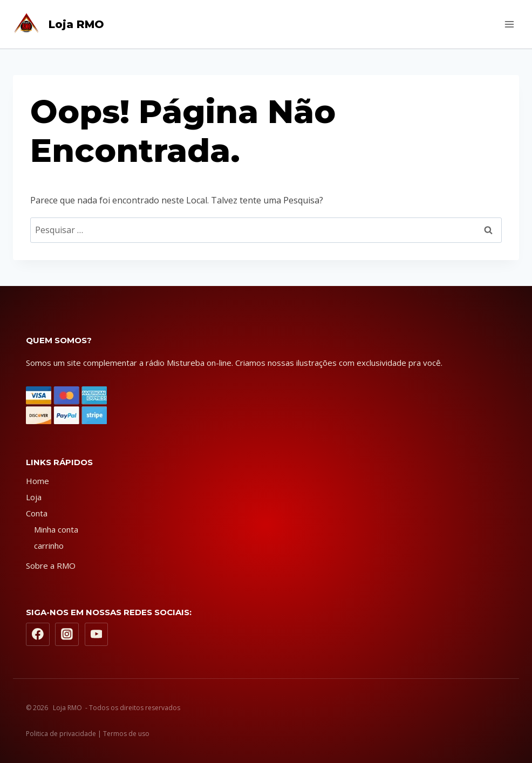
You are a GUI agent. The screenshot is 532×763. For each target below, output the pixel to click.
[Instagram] (67, 635)
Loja (34, 497)
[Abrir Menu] (509, 24)
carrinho (49, 546)
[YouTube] (97, 635)
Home (37, 481)
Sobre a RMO (51, 566)
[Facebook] (38, 635)
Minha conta (56, 529)
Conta (37, 513)
